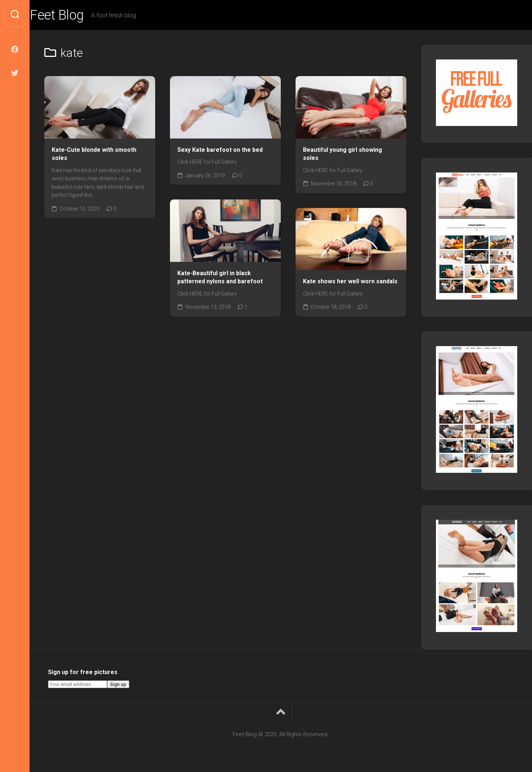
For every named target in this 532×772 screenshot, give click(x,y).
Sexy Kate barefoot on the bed (220, 150)
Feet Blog (71, 15)
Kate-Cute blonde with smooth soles (94, 154)
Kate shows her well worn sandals (350, 281)
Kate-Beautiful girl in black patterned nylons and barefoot (220, 277)
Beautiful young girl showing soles (342, 154)
